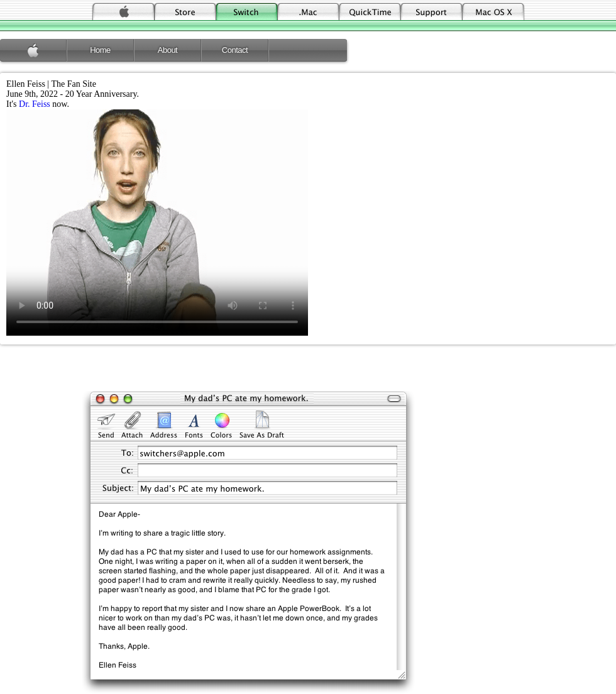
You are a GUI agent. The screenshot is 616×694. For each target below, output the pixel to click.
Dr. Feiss (35, 104)
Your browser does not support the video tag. (157, 223)
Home (100, 50)
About (168, 50)
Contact (235, 50)
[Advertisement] (308, 370)
